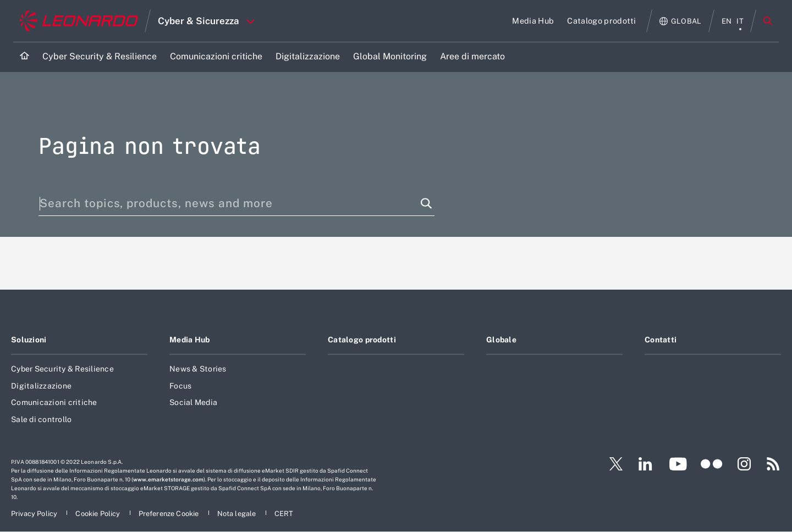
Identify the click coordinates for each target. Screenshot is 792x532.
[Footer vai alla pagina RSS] (773, 464)
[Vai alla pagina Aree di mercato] (472, 57)
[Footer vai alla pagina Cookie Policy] (98, 514)
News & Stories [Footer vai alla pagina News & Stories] (198, 369)
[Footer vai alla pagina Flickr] (712, 464)
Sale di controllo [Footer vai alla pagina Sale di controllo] (41, 419)
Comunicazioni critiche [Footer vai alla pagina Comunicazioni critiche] (54, 402)
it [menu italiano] (740, 21)
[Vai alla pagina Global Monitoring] (390, 57)
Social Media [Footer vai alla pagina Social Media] (193, 402)
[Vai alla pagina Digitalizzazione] (308, 57)
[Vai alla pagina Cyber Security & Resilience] (100, 57)
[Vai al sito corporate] (79, 21)
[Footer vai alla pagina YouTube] (678, 464)
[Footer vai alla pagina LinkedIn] (645, 464)
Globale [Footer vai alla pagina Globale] (501, 340)
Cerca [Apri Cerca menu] (768, 21)
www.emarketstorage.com (168, 479)
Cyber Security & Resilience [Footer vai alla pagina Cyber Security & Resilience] (62, 369)
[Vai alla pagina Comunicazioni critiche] (216, 57)
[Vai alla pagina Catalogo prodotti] (601, 21)
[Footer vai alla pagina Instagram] (744, 464)
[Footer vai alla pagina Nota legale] (238, 514)
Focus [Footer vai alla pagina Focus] (180, 386)
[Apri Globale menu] (681, 21)
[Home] (24, 57)
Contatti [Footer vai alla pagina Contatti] (661, 340)
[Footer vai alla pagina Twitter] (612, 464)
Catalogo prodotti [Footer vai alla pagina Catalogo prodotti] (362, 340)
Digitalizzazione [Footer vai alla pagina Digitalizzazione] (41, 386)
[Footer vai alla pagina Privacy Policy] (35, 514)
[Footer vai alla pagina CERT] (284, 514)
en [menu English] (727, 21)
